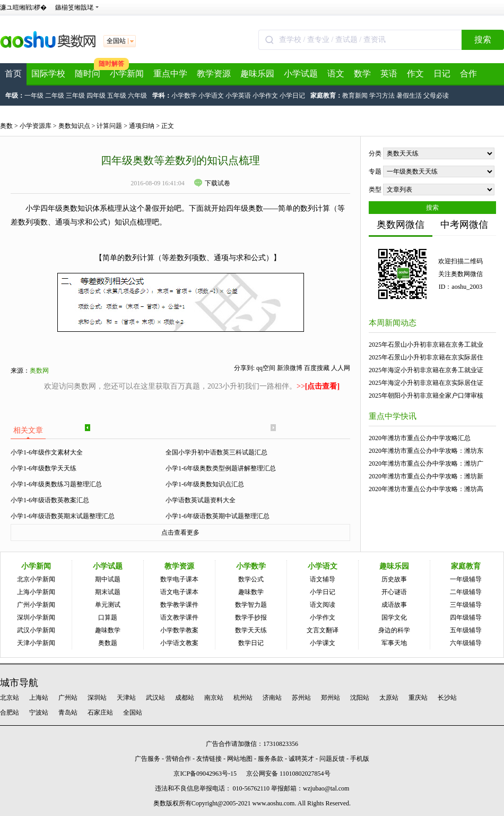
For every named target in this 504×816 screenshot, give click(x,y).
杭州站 (243, 698)
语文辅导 (323, 579)
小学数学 (184, 96)
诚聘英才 (301, 759)
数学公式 (251, 579)
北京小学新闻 (36, 579)
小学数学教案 (179, 630)
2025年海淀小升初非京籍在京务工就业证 (426, 370)
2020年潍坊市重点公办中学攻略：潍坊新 (426, 476)
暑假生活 (409, 96)
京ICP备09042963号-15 (205, 774)
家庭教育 (466, 566)
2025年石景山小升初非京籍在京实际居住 (426, 357)
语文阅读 (323, 605)
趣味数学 (108, 630)
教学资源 (214, 74)
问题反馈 (332, 759)
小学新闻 (127, 74)
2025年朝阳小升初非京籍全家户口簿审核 (426, 396)
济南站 (272, 698)
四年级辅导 (466, 617)
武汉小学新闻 (36, 630)
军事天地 (394, 643)
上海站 (39, 698)
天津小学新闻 (36, 643)
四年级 (96, 96)
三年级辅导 (466, 605)
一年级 (34, 96)
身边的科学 (394, 630)
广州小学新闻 (36, 605)
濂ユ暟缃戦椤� (23, 7)
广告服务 (147, 759)
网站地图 (240, 759)
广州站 (68, 698)
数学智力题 (251, 605)
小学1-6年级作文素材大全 (47, 452)
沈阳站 (360, 698)
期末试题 (108, 592)
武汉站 (155, 698)
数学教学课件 (179, 605)
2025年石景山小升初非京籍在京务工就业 (426, 345)
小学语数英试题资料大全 (201, 500)
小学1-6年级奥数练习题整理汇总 (56, 484)
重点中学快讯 (393, 416)
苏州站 (301, 698)
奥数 (6, 126)
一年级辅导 (466, 579)
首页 (13, 74)
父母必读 (436, 96)
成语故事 (394, 605)
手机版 (360, 759)
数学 (362, 74)
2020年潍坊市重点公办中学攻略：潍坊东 (426, 451)
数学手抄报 (251, 617)
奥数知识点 (74, 126)
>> (318, 386)
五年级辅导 (466, 630)
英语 (389, 74)
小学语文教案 (179, 643)
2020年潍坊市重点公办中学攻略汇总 (420, 438)
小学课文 (323, 643)
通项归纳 (142, 126)
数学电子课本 (179, 579)
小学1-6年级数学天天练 (44, 468)
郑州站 (331, 698)
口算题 (108, 617)
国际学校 (48, 74)
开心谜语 (394, 592)
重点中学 (170, 74)
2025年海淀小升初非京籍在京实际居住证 (426, 383)
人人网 (341, 368)
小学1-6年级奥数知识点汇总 (205, 484)
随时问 (88, 74)
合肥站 (10, 712)
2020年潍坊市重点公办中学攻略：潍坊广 (426, 463)
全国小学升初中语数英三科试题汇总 (216, 452)
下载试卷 (212, 183)
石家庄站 (100, 712)
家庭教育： (326, 96)
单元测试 (108, 605)
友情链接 (209, 759)
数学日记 (251, 643)
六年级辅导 (466, 643)
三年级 (75, 96)
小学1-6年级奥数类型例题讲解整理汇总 (221, 468)
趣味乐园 (257, 74)
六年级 (137, 96)
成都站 (185, 698)
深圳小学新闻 (36, 617)
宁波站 (39, 712)
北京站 (10, 698)
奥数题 (108, 643)
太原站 (389, 698)
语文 (336, 74)
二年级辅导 (466, 592)
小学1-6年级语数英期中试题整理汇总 (218, 516)
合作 (468, 74)
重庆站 (418, 698)
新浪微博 (290, 368)
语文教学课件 (179, 617)
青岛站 (68, 712)
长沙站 (447, 698)
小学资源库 (36, 126)
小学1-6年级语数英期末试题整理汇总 (63, 516)
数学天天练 (251, 630)
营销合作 (178, 759)
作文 (415, 74)
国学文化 (394, 617)
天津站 (126, 698)
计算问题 (109, 126)
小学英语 (238, 96)
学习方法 (382, 96)
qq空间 (266, 368)
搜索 (483, 40)
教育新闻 (355, 96)
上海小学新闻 (36, 592)
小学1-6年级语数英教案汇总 (50, 500)
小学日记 (292, 96)
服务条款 (271, 759)
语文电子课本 (179, 592)
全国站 (133, 712)
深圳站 (97, 698)
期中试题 (108, 579)
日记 (442, 74)
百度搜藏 (317, 368)
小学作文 (265, 96)
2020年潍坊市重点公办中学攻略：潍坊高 (426, 489)
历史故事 (394, 579)
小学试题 (301, 74)
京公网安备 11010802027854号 (288, 774)
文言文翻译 (323, 630)
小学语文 (211, 96)
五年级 (117, 96)
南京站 (214, 698)
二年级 (55, 96)
